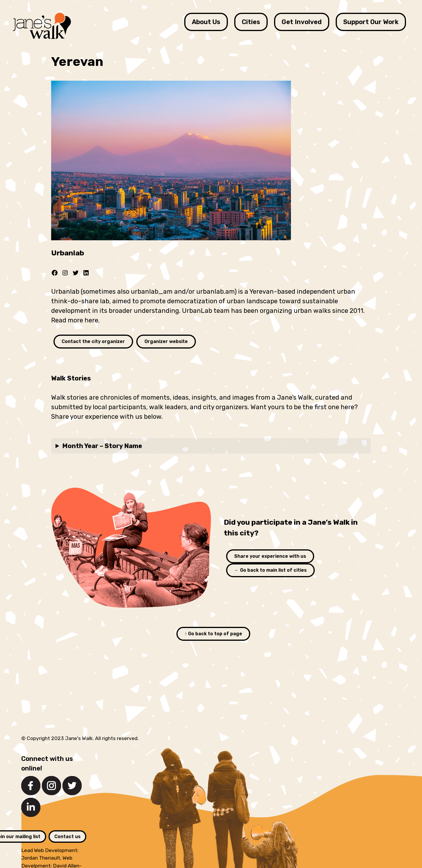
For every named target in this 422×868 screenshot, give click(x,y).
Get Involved (302, 22)
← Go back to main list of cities (270, 570)
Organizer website (166, 341)
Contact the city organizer (93, 341)
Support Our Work (371, 22)
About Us (206, 22)
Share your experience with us (270, 556)
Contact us (67, 837)
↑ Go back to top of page (213, 634)
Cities (251, 22)
